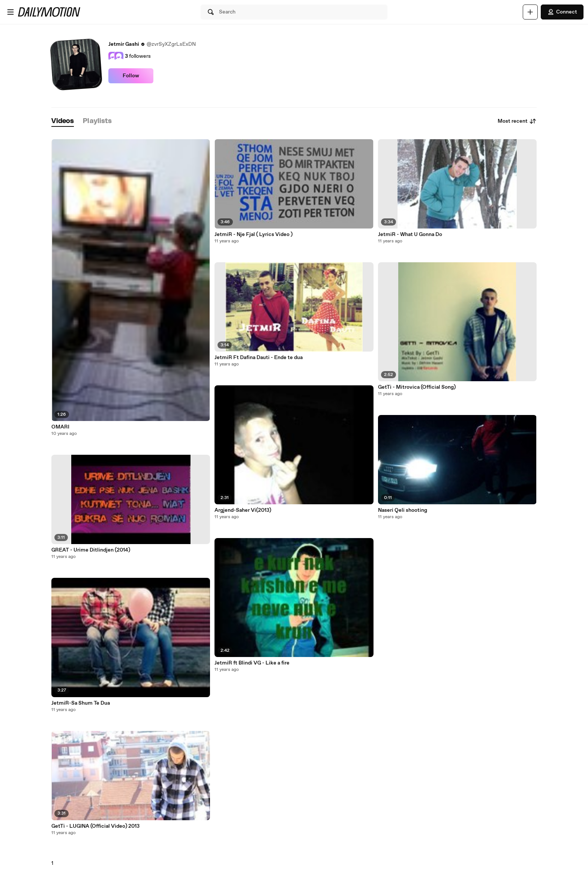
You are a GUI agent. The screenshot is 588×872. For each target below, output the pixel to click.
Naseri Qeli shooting (403, 510)
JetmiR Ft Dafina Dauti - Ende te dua (259, 358)
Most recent (517, 121)
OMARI (60, 427)
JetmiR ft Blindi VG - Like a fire (252, 663)
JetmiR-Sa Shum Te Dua (81, 703)
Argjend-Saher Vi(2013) (243, 510)
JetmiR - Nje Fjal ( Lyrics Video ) (253, 235)
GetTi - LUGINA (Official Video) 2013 (95, 826)
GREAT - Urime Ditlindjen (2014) (91, 550)
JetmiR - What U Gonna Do (410, 235)
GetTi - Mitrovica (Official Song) (417, 387)
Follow (131, 76)
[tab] (63, 121)
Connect (562, 12)
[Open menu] (10, 12)
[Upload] (530, 12)
